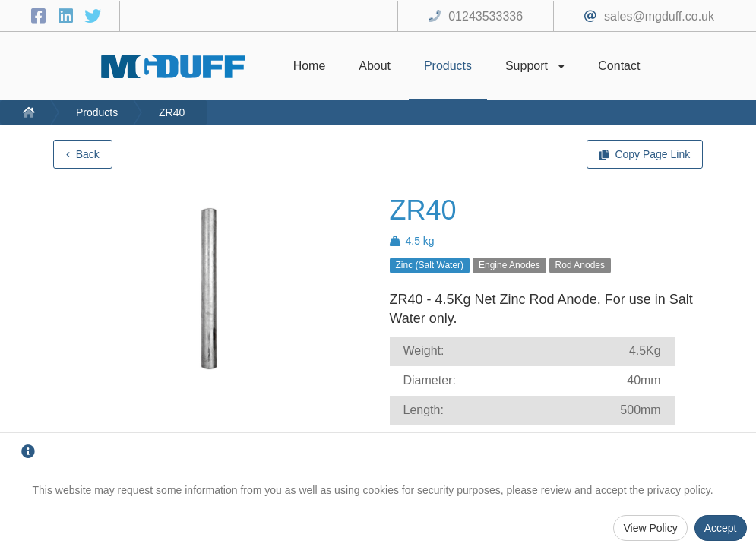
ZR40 (172, 112)
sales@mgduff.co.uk (659, 16)
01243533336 (486, 16)
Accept (721, 528)
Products (97, 112)
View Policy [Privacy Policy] (650, 528)
